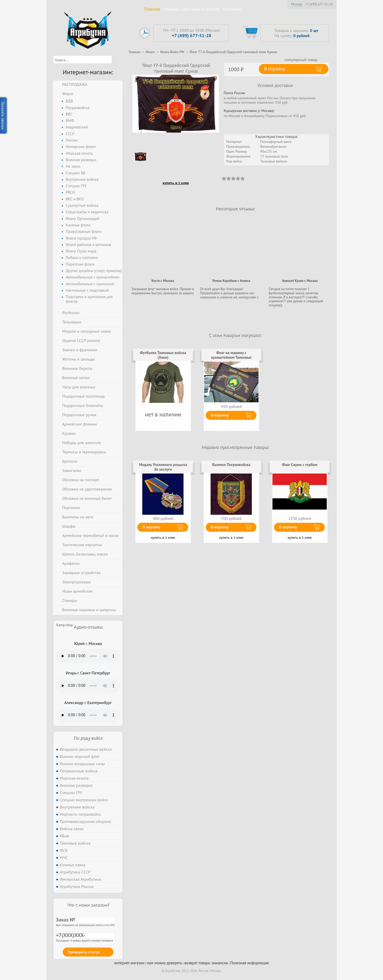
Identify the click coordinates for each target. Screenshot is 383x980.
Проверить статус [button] (84, 952)
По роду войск (88, 738)
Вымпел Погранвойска (231, 465)
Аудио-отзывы (88, 627)
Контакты (232, 9)
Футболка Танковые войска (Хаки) (163, 355)
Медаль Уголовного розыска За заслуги (163, 467)
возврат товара (197, 963)
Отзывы (171, 9)
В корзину (220, 415)
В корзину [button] (274, 69)
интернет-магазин (129, 963)
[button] (117, 60)
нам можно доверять (164, 963)
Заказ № (86, 920)
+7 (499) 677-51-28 (319, 4)
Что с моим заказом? (88, 905)
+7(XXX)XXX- (85, 935)
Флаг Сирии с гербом (300, 465)
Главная (152, 9)
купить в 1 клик (176, 183)
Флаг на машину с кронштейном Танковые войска (231, 357)
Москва (297, 4)
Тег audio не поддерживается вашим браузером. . (88, 656)
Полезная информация (249, 963)
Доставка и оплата (201, 9)
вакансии (220, 963)
